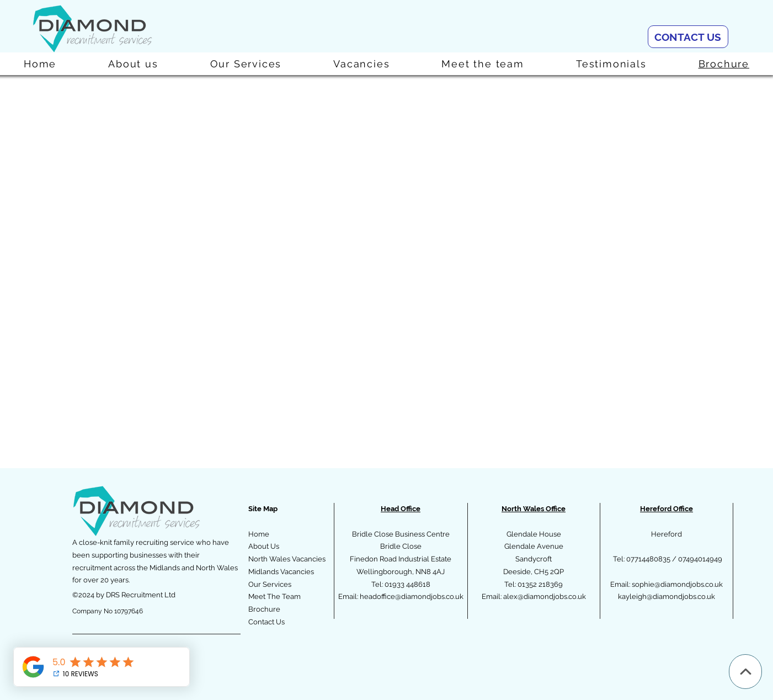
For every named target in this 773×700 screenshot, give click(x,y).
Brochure (264, 609)
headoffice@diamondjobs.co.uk (412, 596)
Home (259, 534)
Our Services (270, 584)
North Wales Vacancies (287, 559)
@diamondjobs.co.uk (689, 584)
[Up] (745, 672)
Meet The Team (274, 596)
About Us (264, 546)
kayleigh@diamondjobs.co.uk (667, 596)
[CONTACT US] (688, 37)
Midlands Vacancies (281, 572)
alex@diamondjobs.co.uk (545, 596)
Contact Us (266, 622)
